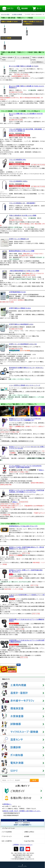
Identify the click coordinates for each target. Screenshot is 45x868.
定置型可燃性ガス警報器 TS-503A (20, 308)
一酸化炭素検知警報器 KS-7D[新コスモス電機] (24, 271)
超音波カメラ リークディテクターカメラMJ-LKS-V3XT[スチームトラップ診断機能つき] (25, 419)
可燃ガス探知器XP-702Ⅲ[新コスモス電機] (23, 215)
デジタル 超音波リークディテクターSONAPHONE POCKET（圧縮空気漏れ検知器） (25, 467)
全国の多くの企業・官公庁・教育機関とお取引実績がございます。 (22, 811)
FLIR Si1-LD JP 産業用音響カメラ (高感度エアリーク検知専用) (27, 596)
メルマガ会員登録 (7, 832)
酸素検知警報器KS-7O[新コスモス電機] (22, 251)
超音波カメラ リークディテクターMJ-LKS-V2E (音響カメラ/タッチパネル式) (27, 448)
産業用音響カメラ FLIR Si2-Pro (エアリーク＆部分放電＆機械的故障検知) (27, 641)
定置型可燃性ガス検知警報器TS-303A (21, 324)
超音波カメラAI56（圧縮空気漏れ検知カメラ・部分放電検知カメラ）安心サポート (26, 548)
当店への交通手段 (7, 841)
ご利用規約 (16, 845)
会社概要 (27, 836)
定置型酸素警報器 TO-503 (17, 292)
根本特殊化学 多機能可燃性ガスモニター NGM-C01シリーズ (26, 368)
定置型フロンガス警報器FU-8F (19, 239)
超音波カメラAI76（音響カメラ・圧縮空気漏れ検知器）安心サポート (26, 571)
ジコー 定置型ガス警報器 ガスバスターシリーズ (25, 385)
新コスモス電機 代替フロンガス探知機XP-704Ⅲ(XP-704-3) (26, 114)
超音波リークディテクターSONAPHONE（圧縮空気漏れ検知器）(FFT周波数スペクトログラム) (27, 491)
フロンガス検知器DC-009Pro (18, 181)
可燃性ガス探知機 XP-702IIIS (8, 59)
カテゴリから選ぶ (5, 14)
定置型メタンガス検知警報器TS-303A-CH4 (23, 344)
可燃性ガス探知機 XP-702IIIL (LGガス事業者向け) (38, 60)
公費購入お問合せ (29, 832)
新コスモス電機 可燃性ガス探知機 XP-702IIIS (24, 66)
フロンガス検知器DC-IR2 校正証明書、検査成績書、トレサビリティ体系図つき (27, 130)
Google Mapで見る (29, 841)
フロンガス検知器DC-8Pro (17, 160)
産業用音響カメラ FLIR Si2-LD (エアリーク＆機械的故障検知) (27, 620)
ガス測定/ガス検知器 (17, 14)
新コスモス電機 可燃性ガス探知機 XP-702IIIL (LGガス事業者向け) (27, 87)
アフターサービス (7, 836)
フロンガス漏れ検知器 (23, 58)
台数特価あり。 (7, 804)
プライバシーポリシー (26, 845)
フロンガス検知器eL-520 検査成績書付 (22, 203)
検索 (34, 780)
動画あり (42, 470)
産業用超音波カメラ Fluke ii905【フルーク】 (23, 526)
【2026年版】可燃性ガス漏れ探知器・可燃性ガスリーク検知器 (21, 3)
